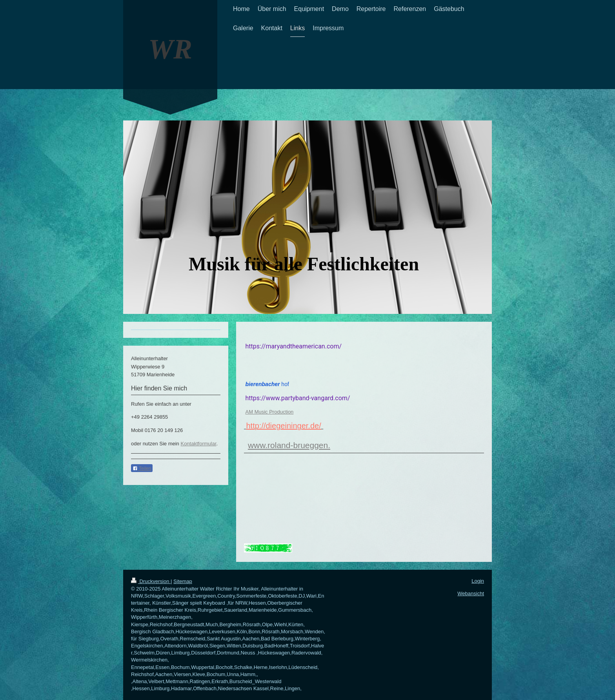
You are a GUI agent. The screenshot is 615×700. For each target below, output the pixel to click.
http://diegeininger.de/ (283, 426)
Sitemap (183, 581)
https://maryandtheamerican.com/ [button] (294, 346)
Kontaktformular (198, 444)
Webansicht (471, 593)
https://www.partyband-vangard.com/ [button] (298, 398)
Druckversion (151, 581)
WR (170, 49)
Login (478, 581)
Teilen (142, 468)
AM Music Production (270, 412)
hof (267, 384)
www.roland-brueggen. (289, 445)
